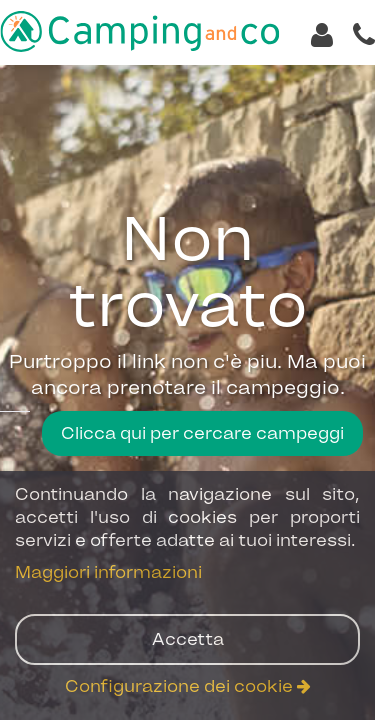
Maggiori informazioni (108, 572)
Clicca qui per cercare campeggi (202, 433)
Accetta (188, 639)
